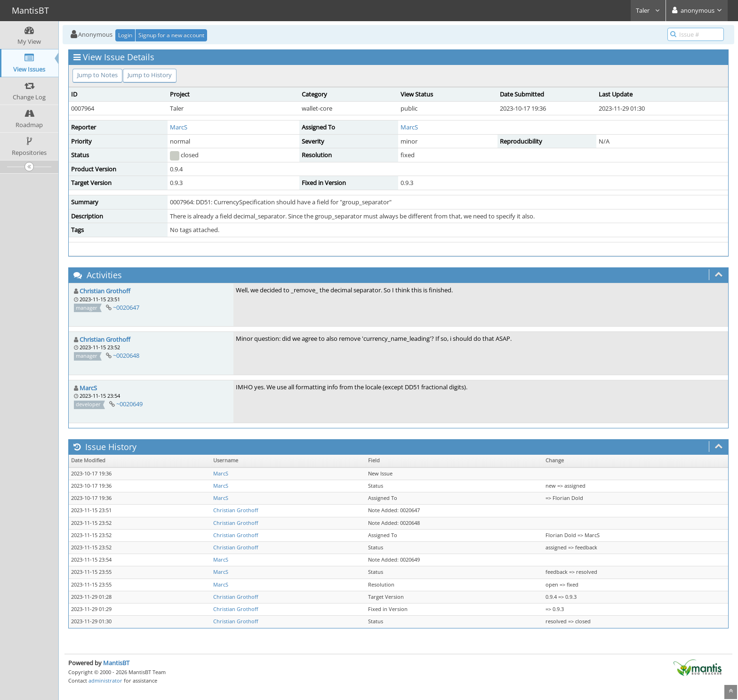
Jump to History (150, 75)
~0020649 (129, 404)
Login (125, 35)
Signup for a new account (171, 35)
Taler (648, 10)
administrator (105, 680)
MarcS (179, 127)
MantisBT (116, 663)
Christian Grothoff (105, 291)
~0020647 (126, 307)
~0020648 (126, 355)
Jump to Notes (97, 75)
